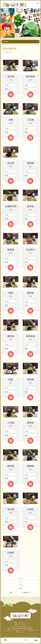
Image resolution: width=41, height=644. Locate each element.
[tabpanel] (20, 22)
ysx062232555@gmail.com (23, 627)
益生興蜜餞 (20, 615)
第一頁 (21, 579)
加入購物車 (11, 94)
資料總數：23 (27, 593)
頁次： (12, 593)
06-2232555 (22, 623)
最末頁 (21, 588)
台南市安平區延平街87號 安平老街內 (22, 628)
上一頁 (21, 582)
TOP (36, 640)
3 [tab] (23, 35)
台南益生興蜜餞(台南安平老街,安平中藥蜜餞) (15, 4)
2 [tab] (21, 35)
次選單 (21, 42)
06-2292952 (22, 625)
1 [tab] (18, 35)
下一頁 (21, 585)
